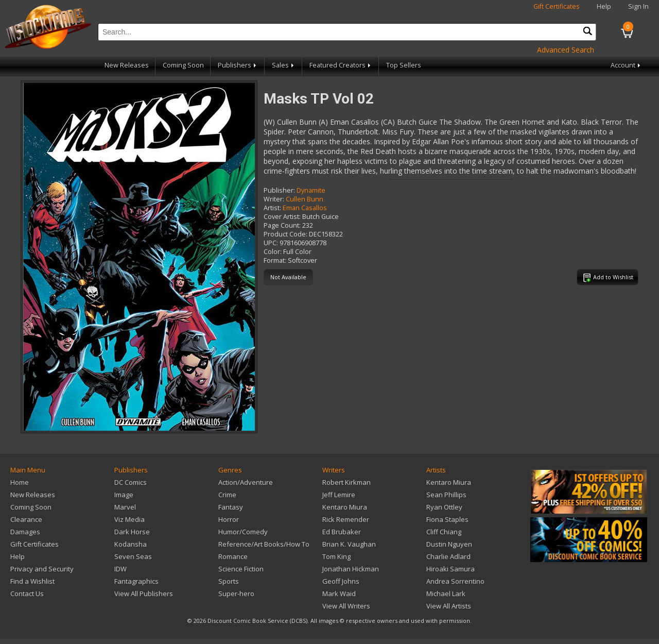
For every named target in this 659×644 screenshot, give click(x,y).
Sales (284, 65)
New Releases (127, 65)
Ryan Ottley (444, 507)
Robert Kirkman (346, 482)
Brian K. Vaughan (349, 544)
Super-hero (236, 594)
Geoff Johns (341, 581)
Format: (275, 260)
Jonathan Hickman (351, 569)
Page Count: (282, 225)
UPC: (271, 243)
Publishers (238, 65)
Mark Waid (339, 594)
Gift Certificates (557, 6)
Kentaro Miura (345, 507)
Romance (233, 556)
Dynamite (311, 190)
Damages (25, 532)
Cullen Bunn (305, 199)
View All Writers (346, 606)
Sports (229, 581)
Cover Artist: (282, 217)
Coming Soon (183, 65)
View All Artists (449, 606)
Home (20, 482)
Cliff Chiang (444, 532)
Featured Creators (341, 65)
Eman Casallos (305, 208)
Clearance (26, 519)
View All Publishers (144, 594)
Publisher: (279, 190)
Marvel (125, 507)
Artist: (272, 208)
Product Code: (285, 234)
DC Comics (131, 482)
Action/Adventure (246, 482)
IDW (120, 569)
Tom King (336, 556)
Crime (227, 495)
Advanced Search (566, 50)
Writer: (274, 199)
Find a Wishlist (32, 581)
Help (604, 6)
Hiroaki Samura (450, 569)
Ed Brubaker (342, 532)
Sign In (638, 6)
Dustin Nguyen (449, 544)
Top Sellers (404, 65)
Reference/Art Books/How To (264, 544)
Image (124, 495)
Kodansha (131, 544)
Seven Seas (133, 556)
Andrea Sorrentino (455, 581)
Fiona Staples (447, 519)
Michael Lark (446, 594)
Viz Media (129, 519)
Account (626, 65)
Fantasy (231, 507)
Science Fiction (241, 569)
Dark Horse (132, 532)
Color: (273, 252)
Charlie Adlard (448, 556)
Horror (229, 519)
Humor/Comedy (243, 532)
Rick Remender (346, 519)
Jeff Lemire (339, 495)
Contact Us (27, 594)
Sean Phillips (446, 495)
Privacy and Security (42, 569)
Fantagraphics (136, 581)
